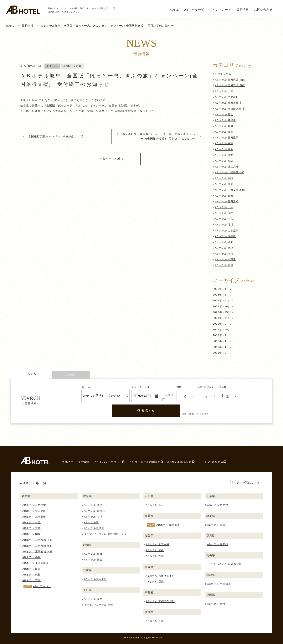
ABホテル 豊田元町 (227, 201)
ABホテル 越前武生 (168, 525)
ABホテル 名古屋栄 (227, 231)
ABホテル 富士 (224, 114)
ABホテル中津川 (94, 528)
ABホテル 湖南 (224, 254)
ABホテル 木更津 (225, 259)
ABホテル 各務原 (225, 120)
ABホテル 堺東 (224, 242)
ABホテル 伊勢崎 (225, 236)
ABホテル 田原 (224, 91)
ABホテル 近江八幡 (227, 167)
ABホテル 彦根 (224, 248)
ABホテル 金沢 (224, 196)
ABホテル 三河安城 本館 (230, 190)
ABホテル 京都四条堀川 (229, 109)
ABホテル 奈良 (224, 149)
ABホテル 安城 (224, 265)
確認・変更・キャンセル (195, 414)
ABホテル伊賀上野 (95, 579)
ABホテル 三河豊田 (227, 138)
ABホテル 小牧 (224, 207)
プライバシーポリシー (109, 462)
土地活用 (68, 462)
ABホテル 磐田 (224, 126)
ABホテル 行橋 (224, 161)
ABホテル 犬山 (42, 586)
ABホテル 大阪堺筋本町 (229, 172)
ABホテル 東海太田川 (228, 103)
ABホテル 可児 (224, 225)
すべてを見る (223, 74)
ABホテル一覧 (194, 10)
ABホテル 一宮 (224, 219)
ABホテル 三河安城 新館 (230, 85)
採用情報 (83, 462)
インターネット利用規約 (146, 462)
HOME (174, 10)
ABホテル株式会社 (181, 462)
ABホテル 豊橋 (224, 143)
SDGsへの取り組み (213, 462)
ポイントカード (220, 10)
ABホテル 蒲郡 (224, 155)
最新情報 (243, 10)
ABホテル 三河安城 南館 (230, 80)
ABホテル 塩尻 (224, 184)
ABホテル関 (91, 522)
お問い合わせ (263, 10)
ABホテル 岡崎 (224, 178)
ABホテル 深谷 (224, 213)
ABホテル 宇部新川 (227, 97)
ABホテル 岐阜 (224, 132)
